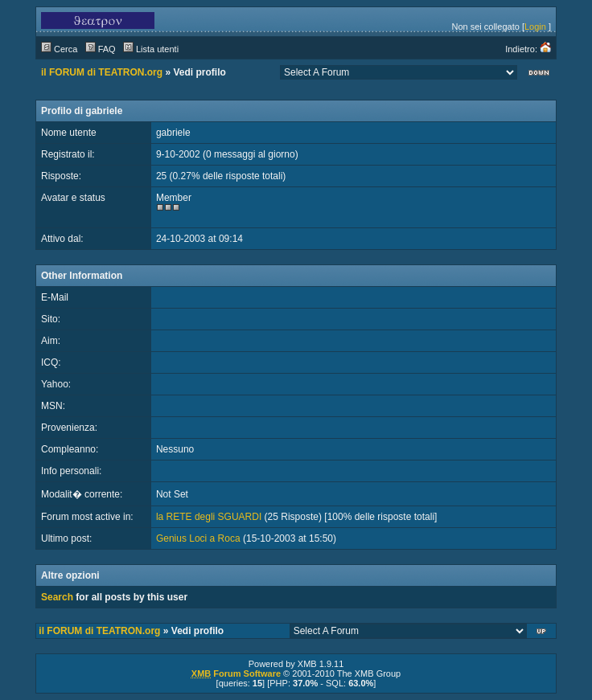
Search (57, 597)
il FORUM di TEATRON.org (102, 72)
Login (535, 27)
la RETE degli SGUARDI (209, 517)
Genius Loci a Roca (198, 538)
